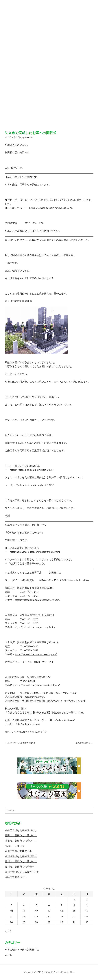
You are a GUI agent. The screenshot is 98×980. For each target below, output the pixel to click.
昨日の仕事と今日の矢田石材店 (32, 732)
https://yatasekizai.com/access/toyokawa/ (37, 685)
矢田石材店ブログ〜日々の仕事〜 (49, 62)
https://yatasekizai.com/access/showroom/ (37, 600)
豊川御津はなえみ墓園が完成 (21, 856)
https (52, 720)
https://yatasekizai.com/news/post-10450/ (32, 485)
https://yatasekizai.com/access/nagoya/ (36, 654)
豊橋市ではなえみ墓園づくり (21, 830)
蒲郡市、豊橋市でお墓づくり (21, 841)
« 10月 (8, 931)
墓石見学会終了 (84, 743)
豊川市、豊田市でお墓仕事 (20, 867)
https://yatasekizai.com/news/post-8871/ (51, 208)
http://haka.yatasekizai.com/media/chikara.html (35, 552)
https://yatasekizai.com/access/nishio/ (35, 627)
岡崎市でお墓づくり (16, 877)
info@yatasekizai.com (28, 724)
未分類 (9, 955)
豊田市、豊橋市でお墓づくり (21, 835)
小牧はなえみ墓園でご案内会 (20, 743)
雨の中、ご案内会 (15, 846)
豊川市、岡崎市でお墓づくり (21, 861)
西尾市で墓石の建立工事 (18, 851)
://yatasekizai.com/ (65, 720)
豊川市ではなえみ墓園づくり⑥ (22, 872)
